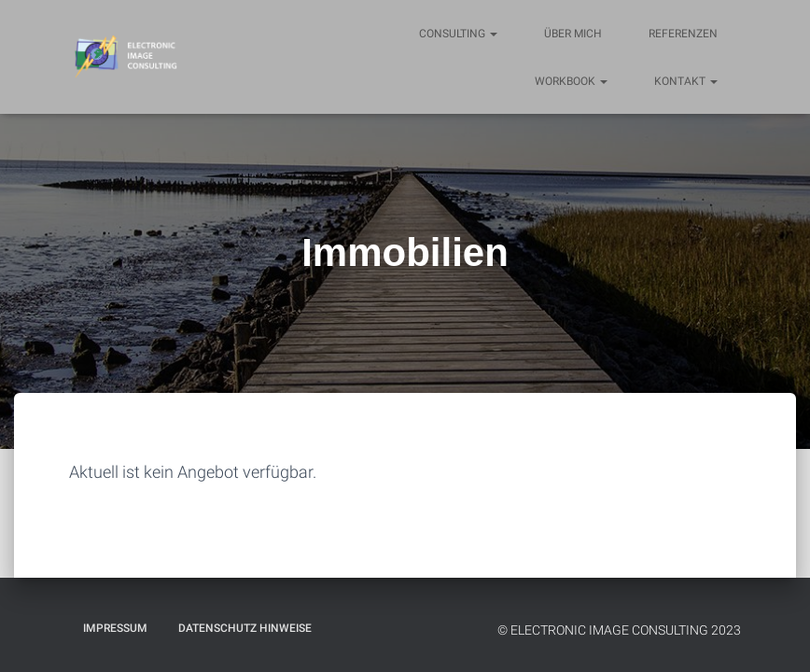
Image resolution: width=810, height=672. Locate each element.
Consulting (458, 34)
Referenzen (683, 34)
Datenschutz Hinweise (245, 628)
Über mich (573, 34)
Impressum (115, 628)
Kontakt (686, 81)
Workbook (571, 81)
